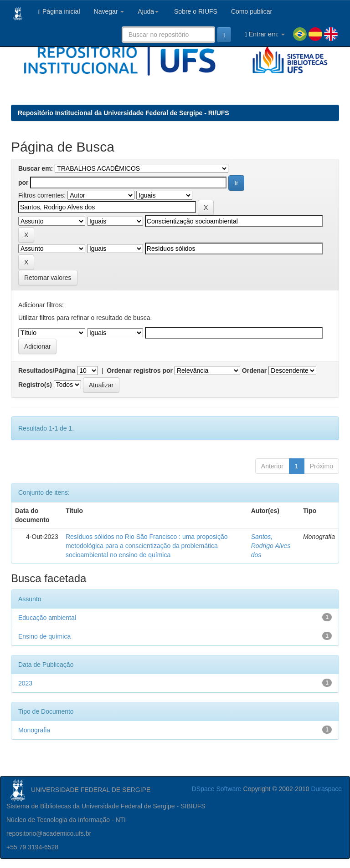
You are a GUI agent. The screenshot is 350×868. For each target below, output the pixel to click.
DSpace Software (217, 789)
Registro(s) (35, 385)
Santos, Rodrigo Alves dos (271, 546)
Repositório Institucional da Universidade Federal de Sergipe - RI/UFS (124, 113)
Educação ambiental (47, 618)
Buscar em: (36, 168)
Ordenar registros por (140, 371)
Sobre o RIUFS (195, 11)
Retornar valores (48, 278)
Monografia (34, 730)
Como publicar (252, 11)
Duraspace (326, 789)
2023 (25, 683)
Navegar (109, 11)
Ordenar (254, 371)
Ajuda (148, 11)
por (23, 183)
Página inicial (59, 12)
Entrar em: (265, 34)
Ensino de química (44, 636)
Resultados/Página (47, 371)
